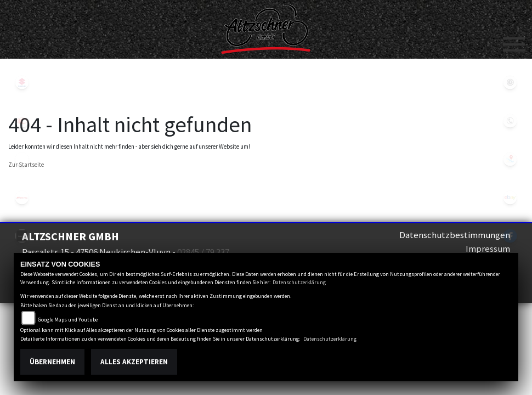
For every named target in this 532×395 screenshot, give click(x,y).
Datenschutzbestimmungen (455, 235)
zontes (22, 236)
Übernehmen (52, 362)
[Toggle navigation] (514, 40)
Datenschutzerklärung (299, 282)
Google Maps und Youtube (68, 320)
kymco (22, 121)
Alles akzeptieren (134, 362)
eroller (22, 159)
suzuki (22, 82)
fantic (22, 198)
